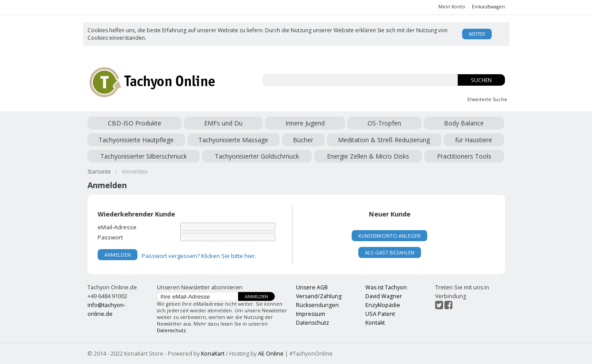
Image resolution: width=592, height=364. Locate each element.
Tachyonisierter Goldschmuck (257, 156)
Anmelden (256, 297)
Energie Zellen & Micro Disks (368, 156)
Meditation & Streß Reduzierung (384, 140)
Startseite (99, 172)
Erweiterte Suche (487, 99)
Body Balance (464, 123)
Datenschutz (171, 330)
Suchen (481, 80)
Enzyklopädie (383, 305)
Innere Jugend (305, 123)
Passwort (110, 237)
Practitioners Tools (464, 156)
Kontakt (375, 323)
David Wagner (384, 296)
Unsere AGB (312, 287)
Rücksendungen (317, 305)
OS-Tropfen (384, 123)
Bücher (303, 140)
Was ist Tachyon (386, 287)
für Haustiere (474, 140)
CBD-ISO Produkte (135, 123)
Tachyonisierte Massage (233, 140)
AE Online (271, 354)
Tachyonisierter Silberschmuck (144, 156)
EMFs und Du (223, 123)
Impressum (311, 314)
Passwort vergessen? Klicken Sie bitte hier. (199, 256)
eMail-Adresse (117, 227)
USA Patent (380, 314)
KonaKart (213, 354)
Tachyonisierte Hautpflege (136, 140)
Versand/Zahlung (319, 296)
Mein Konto (452, 7)
